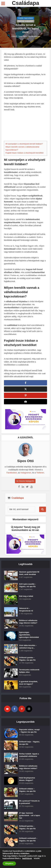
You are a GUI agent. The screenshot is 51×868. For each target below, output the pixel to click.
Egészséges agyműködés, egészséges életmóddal (29, 636)
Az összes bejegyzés (26, 483)
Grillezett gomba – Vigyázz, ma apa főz (27, 660)
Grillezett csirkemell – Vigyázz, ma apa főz (28, 841)
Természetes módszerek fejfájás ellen (29, 673)
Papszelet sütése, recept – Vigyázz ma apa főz (29, 733)
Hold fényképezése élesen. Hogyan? (27, 781)
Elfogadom (9, 863)
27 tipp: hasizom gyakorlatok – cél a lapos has (30, 817)
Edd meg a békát (26, 598)
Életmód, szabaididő (25, 21)
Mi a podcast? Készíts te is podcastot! (29, 804)
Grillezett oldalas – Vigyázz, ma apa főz (27, 792)
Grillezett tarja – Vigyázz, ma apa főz (29, 745)
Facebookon (12, 474)
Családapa (25, 3)
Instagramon (26, 474)
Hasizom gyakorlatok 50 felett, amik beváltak (29, 575)
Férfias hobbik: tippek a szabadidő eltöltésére (29, 757)
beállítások (27, 858)
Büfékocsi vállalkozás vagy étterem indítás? (28, 623)
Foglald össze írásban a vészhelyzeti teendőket (24, 153)
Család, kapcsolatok (26, 18)
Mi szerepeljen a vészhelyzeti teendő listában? (24, 144)
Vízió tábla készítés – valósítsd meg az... (28, 648)
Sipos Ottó (22, 36)
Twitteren (40, 474)
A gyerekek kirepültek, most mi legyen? (28, 684)
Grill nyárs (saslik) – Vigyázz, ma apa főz (27, 587)
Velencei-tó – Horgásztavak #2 (26, 611)
